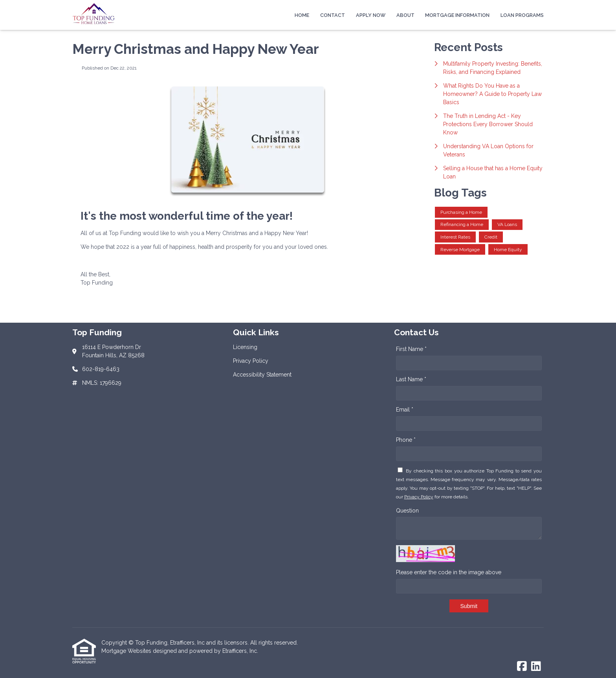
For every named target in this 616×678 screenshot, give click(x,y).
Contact (333, 15)
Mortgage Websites (127, 651)
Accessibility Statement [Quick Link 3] (262, 375)
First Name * (411, 349)
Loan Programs (522, 15)
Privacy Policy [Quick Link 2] (251, 361)
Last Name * (411, 379)
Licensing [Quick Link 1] (245, 347)
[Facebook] (522, 667)
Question (407, 511)
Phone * (406, 440)
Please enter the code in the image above (449, 572)
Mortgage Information (457, 15)
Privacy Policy (419, 497)
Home (302, 15)
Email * (405, 410)
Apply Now (371, 15)
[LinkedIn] (536, 667)
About (405, 15)
